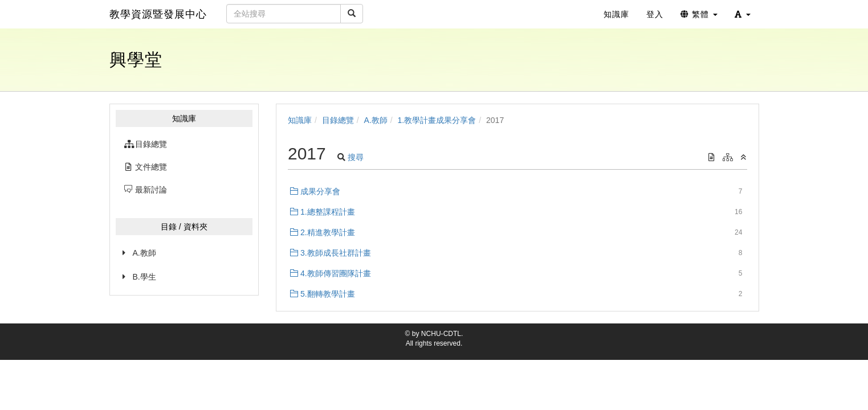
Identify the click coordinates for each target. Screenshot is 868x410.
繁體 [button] (699, 14)
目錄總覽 (338, 120)
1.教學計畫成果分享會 (437, 120)
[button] (743, 14)
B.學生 (144, 277)
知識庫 (300, 120)
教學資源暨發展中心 (158, 14)
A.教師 (144, 253)
